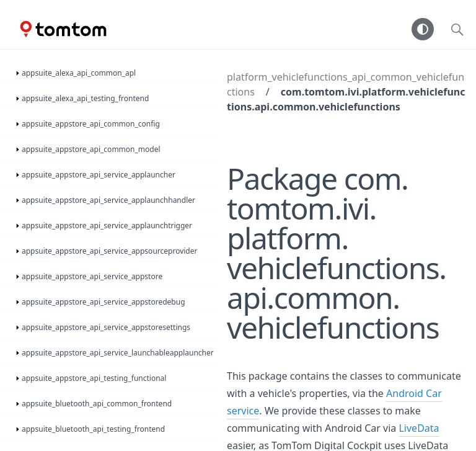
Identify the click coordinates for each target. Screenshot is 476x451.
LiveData (419, 428)
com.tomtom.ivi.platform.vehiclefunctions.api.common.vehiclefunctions (346, 99)
